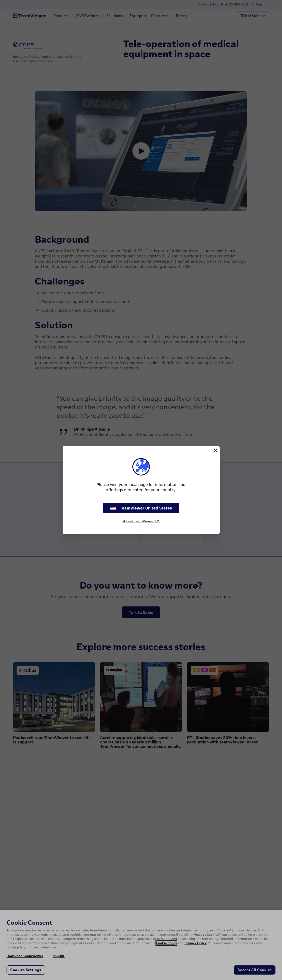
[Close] (215, 450)
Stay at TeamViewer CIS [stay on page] (141, 521)
